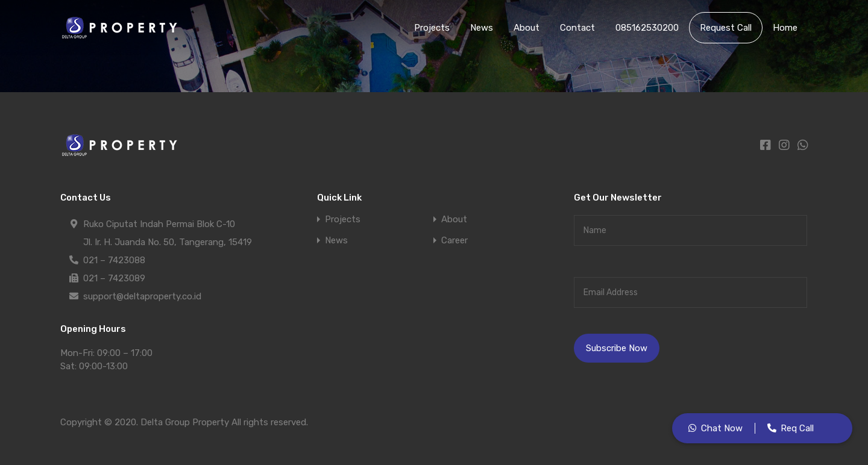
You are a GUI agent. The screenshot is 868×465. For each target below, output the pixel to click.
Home (785, 28)
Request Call (726, 28)
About (527, 28)
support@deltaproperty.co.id (142, 296)
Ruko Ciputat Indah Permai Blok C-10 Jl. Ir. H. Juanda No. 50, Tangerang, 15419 (168, 231)
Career (454, 241)
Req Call (797, 428)
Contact (577, 28)
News (482, 28)
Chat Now (722, 428)
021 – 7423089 (114, 278)
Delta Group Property (185, 422)
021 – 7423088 (114, 260)
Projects (432, 28)
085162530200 (647, 28)
